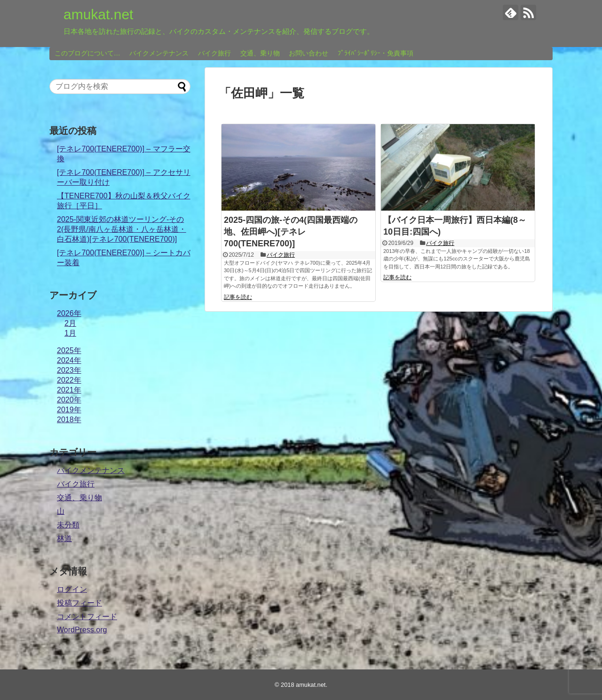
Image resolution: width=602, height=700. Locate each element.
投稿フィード (79, 603)
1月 (70, 333)
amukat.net (98, 14)
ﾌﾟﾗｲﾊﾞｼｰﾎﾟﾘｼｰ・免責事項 (376, 53)
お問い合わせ (309, 53)
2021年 (69, 390)
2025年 (69, 350)
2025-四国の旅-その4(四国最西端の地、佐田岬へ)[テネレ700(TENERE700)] (291, 232)
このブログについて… (87, 53)
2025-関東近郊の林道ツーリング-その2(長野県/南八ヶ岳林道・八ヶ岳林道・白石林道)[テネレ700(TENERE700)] (122, 229)
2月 (70, 323)
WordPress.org (82, 630)
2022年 (69, 380)
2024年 (69, 360)
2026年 (69, 313)
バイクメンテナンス (159, 53)
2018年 (69, 420)
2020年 (69, 400)
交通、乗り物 (260, 53)
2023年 (69, 370)
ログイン (72, 589)
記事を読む (238, 297)
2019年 (69, 410)
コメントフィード (87, 617)
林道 (64, 539)
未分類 (68, 525)
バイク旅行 (214, 53)
